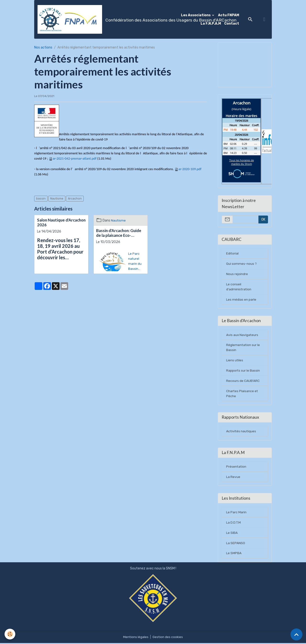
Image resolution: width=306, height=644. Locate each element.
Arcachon (75, 199)
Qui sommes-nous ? (241, 264)
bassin (41, 199)
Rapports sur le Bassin (243, 371)
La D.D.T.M (234, 523)
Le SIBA (232, 534)
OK (263, 219)
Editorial (232, 254)
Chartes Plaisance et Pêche (242, 394)
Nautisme (57, 199)
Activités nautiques (241, 432)
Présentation (236, 468)
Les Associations (196, 15)
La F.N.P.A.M (211, 24)
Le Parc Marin (236, 513)
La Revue (233, 478)
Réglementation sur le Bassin (243, 348)
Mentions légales (136, 638)
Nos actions (43, 47)
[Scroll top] (296, 634)
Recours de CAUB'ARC (243, 381)
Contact (232, 24)
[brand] (106, 19)
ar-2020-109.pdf (190, 169)
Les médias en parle (241, 300)
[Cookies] (10, 634)
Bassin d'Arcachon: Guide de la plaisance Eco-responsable (119, 233)
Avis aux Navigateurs (242, 335)
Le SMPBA (234, 554)
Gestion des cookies (168, 638)
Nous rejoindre (237, 274)
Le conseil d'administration (239, 287)
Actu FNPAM (229, 15)
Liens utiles (235, 361)
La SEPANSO (236, 544)
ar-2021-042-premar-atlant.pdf (74, 158)
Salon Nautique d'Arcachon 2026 (61, 222)
